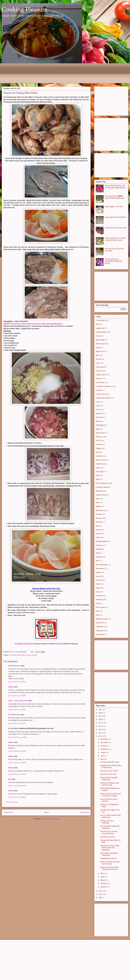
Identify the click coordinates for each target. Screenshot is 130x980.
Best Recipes (100, 344)
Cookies (99, 390)
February (104, 883)
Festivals (99, 444)
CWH (98, 406)
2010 (100, 898)
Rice (97, 561)
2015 (100, 730)
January (103, 887)
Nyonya (29, 655)
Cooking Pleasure (25, 9)
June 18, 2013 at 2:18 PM (17, 696)
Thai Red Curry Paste (108, 837)
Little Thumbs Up (102, 483)
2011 (100, 894)
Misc (98, 503)
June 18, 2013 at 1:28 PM (17, 682)
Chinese (99, 378)
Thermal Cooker (101, 619)
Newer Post (8, 812)
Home (47, 812)
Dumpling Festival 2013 (109, 858)
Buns (98, 355)
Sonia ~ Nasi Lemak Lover (18, 701)
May (102, 873)
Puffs (98, 553)
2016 (100, 726)
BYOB (98, 359)
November (104, 742)
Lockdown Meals (102, 487)
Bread (98, 348)
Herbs (98, 468)
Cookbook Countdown (104, 386)
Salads (98, 572)
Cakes (98, 363)
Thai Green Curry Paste (108, 774)
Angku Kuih (100, 328)
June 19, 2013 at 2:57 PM (17, 774)
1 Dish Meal (100, 320)
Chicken (99, 371)
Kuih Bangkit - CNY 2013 (114, 207)
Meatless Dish (101, 495)
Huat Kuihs (100, 472)
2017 (100, 723)
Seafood (99, 580)
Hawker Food (101, 460)
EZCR (98, 441)
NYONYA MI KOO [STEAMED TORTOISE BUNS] (113, 261)
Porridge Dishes (101, 541)
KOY (98, 475)
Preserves (99, 545)
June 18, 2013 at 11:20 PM (17, 737)
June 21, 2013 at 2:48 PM (17, 797)
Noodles (99, 514)
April (103, 877)
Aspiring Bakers (101, 332)
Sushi (98, 603)
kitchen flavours (14, 666)
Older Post (85, 812)
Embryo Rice (100, 433)
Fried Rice (99, 456)
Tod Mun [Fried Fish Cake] (110, 762)
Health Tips (100, 464)
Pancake (99, 522)
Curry (98, 402)
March (103, 880)
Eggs (98, 429)
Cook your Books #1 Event (44, 644)
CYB (11, 655)
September (104, 749)
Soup (98, 588)
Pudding (99, 549)
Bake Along (100, 340)
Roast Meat (100, 569)
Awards (98, 336)
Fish (97, 452)
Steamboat (99, 596)
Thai (97, 615)
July (102, 756)
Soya (98, 592)
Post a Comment (12, 802)
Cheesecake (100, 367)
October (104, 746)
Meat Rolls (17, 655)
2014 (100, 733)
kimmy (11, 687)
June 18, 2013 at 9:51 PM (17, 723)
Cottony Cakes (101, 394)
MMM (98, 506)
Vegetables (100, 627)
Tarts (98, 611)
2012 (100, 891)
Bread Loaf (100, 351)
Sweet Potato (100, 607)
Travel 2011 (100, 623)
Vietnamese (100, 634)
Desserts (99, 413)
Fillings (98, 448)
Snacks (98, 584)
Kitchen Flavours (71, 644)
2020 (100, 713)
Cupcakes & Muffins (103, 398)
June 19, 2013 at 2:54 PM (17, 751)
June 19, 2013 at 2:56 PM (17, 763)
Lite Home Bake (14, 715)
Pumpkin (99, 557)
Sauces (98, 576)
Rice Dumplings (101, 565)
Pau (97, 526)
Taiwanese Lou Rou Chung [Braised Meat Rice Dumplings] (109, 848)
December (104, 739)
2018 (100, 719)
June (102, 759)
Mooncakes (100, 510)
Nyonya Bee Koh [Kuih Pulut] (115, 217)
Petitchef (99, 530)
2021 (100, 709)
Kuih (98, 479)
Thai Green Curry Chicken (109, 771)
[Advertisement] (111, 101)
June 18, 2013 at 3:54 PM (17, 710)
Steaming (99, 599)
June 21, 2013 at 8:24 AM (17, 786)
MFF (23, 655)
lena (10, 779)
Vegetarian (99, 631)
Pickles (35, 655)
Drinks (98, 421)
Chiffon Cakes (101, 375)
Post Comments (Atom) (51, 819)
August (103, 752)
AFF (97, 324)
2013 (100, 736)
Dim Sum (99, 417)
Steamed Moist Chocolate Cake (116, 228)
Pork (97, 537)
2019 (100, 716)
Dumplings (100, 425)
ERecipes (99, 437)
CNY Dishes (100, 382)
